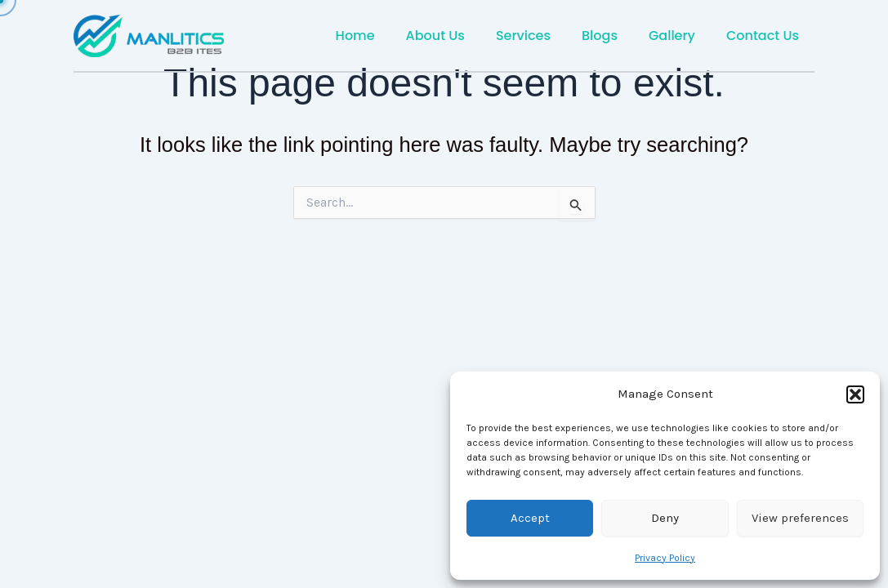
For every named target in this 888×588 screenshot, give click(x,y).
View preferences (800, 518)
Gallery (679, 36)
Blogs (612, 36)
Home (382, 36)
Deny (665, 518)
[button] (855, 394)
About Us (457, 36)
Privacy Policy (665, 558)
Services (540, 36)
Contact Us (765, 36)
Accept (530, 518)
